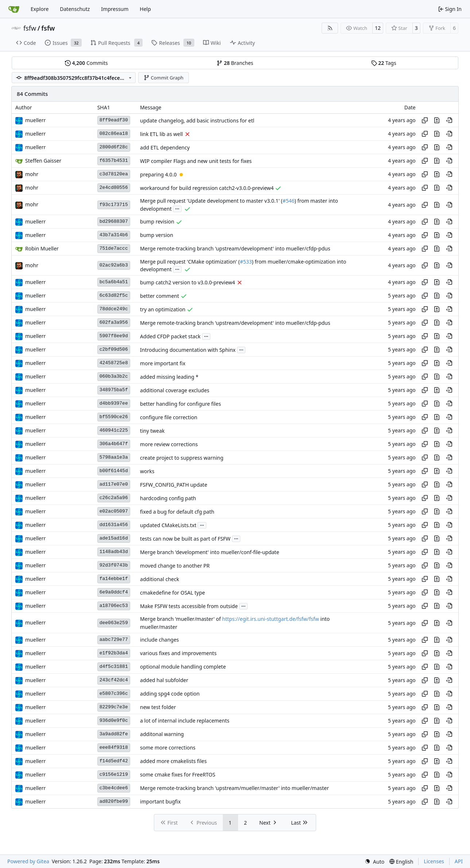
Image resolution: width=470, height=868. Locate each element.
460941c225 (114, 430)
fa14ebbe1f (114, 579)
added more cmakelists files (173, 761)
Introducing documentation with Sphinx (188, 350)
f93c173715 (114, 205)
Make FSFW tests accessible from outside (189, 606)
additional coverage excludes (175, 390)
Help (145, 9)
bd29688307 (114, 221)
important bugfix (160, 802)
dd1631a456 (114, 525)
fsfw (30, 28)
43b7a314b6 (114, 235)
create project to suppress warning (182, 458)
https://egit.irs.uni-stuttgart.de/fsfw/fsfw (271, 619)
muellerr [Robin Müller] (35, 120)
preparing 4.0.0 (158, 174)
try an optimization (163, 309)
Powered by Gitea (28, 861)
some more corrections (168, 748)
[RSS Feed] (330, 28)
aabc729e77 (114, 640)
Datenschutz (75, 9)
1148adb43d (114, 552)
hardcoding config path (168, 498)
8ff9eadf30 (114, 120)
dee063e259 (114, 623)
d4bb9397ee (114, 403)
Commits (86, 63)
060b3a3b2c (114, 376)
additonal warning (162, 734)
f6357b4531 (114, 161)
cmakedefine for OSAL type (172, 593)
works (147, 471)
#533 (246, 262)
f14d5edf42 (114, 761)
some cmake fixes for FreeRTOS (178, 775)
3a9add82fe (114, 734)
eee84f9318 (114, 748)
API (459, 861)
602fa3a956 (114, 322)
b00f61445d (114, 471)
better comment (160, 296)
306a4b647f (114, 444)
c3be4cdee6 (114, 788)
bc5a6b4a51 (114, 282)
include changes (159, 640)
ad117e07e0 (114, 484)
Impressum (115, 9)
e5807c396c (114, 694)
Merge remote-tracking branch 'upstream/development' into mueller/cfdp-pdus (235, 249)
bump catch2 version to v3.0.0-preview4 (188, 282)
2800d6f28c (114, 147)
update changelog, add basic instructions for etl (197, 120)
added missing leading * (169, 377)
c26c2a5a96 (114, 498)
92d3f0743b (114, 565)
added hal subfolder (164, 680)
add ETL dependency (165, 147)
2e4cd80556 (114, 188)
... (177, 208)
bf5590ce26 (114, 417)
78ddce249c (114, 309)
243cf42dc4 (114, 680)
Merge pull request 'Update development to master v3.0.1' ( (211, 201)
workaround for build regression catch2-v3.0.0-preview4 (207, 188)
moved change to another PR (175, 566)
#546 (289, 201)
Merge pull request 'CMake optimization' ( (190, 262)
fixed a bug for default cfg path (177, 512)
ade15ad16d (114, 538)
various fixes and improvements (178, 653)
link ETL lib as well (161, 134)
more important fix (163, 363)
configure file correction (169, 417)
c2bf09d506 (114, 349)
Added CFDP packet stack (170, 336)
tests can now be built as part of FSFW (185, 539)
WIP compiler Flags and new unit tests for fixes (196, 161)
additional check (160, 579)
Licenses (434, 861)
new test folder (158, 707)
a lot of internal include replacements (185, 721)
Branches (235, 63)
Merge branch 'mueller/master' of (181, 619)
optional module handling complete (183, 667)
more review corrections (169, 444)
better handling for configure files (180, 404)
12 (378, 28)
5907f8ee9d (114, 336)
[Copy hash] (425, 120)
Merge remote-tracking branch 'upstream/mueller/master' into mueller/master (234, 788)
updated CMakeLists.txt (168, 525)
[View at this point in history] (449, 120)
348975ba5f (114, 390)
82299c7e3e (114, 707)
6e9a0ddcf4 (114, 592)
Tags (384, 63)
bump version (157, 235)
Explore (40, 9)
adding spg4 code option (170, 694)
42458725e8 (114, 363)
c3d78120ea (114, 174)
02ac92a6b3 (114, 265)
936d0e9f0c (114, 721)
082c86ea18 (114, 134)
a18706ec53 (114, 606)
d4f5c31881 (114, 667)
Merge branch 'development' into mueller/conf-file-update (209, 552)
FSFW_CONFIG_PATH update (174, 485)
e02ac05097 (114, 511)
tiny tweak (152, 431)
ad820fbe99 (114, 801)
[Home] (14, 9)
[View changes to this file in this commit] (437, 120)
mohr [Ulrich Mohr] (32, 174)
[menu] (374, 862)
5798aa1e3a (114, 457)
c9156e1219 (114, 774)
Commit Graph (164, 78)
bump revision (157, 222)
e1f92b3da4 (114, 653)
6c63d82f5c (114, 295)
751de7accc (114, 248)
